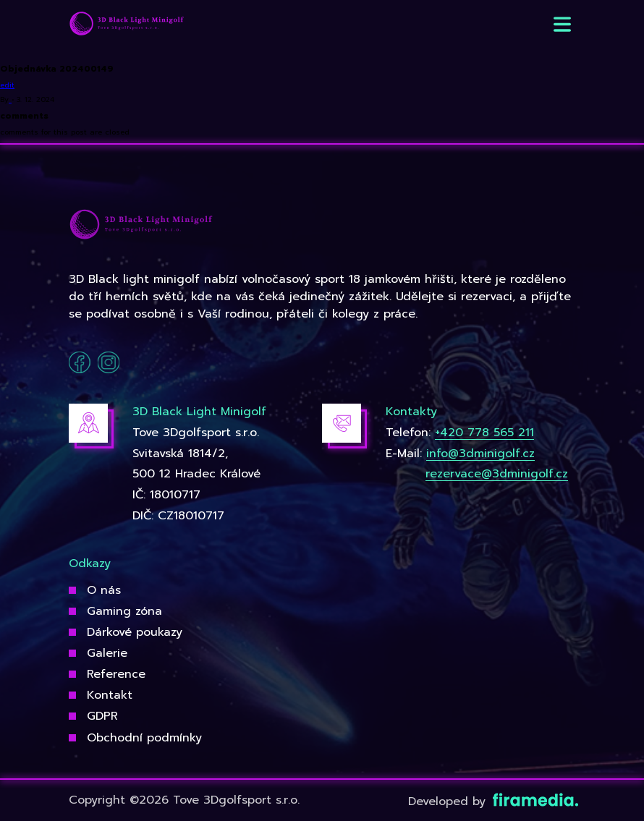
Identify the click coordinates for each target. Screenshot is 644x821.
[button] (562, 24)
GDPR (102, 716)
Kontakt (110, 695)
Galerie (107, 653)
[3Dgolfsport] (127, 24)
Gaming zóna (124, 611)
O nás (104, 590)
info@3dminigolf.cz (480, 454)
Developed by (492, 801)
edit (7, 85)
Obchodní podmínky (144, 738)
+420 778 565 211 (484, 433)
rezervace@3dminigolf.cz (497, 474)
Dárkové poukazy (135, 632)
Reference (116, 674)
